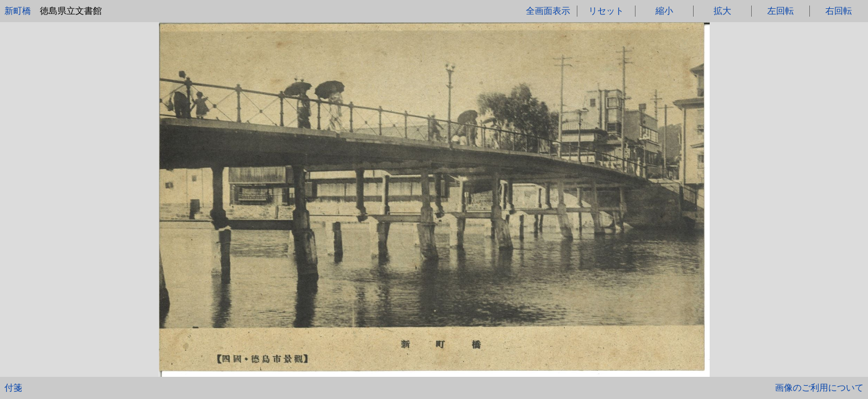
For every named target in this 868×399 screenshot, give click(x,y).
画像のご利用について (819, 388)
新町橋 (18, 11)
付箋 (13, 388)
